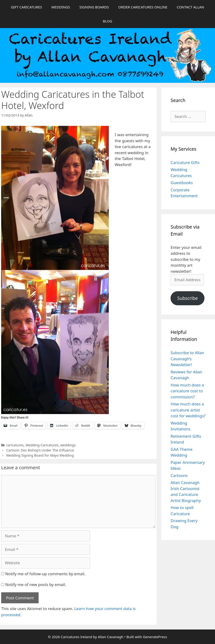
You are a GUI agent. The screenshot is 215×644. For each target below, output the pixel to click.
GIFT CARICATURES (27, 7)
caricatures (15, 445)
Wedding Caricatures (42, 445)
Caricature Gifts (185, 162)
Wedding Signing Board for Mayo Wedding (40, 455)
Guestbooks (182, 183)
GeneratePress (155, 637)
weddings (68, 445)
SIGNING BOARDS (94, 7)
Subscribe (188, 298)
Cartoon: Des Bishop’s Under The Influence (40, 450)
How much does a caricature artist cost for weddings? (188, 410)
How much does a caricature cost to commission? (187, 391)
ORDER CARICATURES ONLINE (143, 7)
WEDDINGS (61, 7)
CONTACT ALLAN (190, 7)
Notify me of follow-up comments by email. (45, 574)
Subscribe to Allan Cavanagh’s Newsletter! (187, 359)
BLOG (108, 21)
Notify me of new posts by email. (36, 584)
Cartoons (179, 475)
